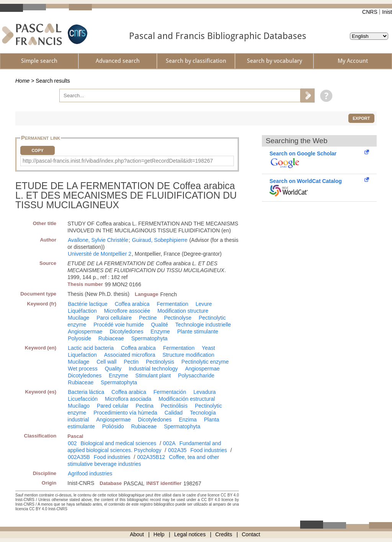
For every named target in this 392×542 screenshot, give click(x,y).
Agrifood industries (90, 473)
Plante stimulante (198, 331)
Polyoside (79, 338)
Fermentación (170, 392)
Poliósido (113, 426)
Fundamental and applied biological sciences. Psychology (144, 447)
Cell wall (106, 362)
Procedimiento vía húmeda (125, 413)
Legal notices (190, 534)
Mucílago (79, 406)
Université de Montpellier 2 (100, 254)
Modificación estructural (187, 399)
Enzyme (160, 331)
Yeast (208, 348)
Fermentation (172, 304)
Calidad (174, 413)
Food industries (209, 450)
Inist (387, 12)
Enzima (188, 420)
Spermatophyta (149, 338)
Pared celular (113, 406)
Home (22, 81)
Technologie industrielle (203, 325)
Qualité (160, 325)
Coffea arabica (132, 304)
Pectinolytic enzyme (205, 362)
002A (169, 443)
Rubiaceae (111, 338)
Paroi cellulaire (114, 318)
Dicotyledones (126, 331)
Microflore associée (127, 311)
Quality (113, 369)
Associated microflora (130, 355)
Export (361, 118)
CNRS (370, 12)
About (137, 534)
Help (159, 534)
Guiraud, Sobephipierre (160, 240)
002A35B (79, 457)
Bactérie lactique (88, 304)
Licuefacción (83, 399)
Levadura (204, 392)
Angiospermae (85, 331)
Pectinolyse (178, 318)
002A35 (177, 450)
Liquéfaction (82, 311)
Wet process (83, 369)
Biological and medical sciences (119, 443)
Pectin (131, 362)
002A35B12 (151, 457)
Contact (251, 534)
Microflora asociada (128, 399)
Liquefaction (82, 355)
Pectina (145, 406)
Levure (204, 304)
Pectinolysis (160, 362)
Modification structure (183, 311)
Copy (37, 150)
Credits (224, 534)
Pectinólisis (174, 406)
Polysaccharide (196, 375)
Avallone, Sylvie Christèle (98, 240)
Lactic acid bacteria (91, 348)
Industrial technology (153, 369)
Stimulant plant (153, 375)
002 (72, 443)
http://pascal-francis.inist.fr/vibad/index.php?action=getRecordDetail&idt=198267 (118, 161)
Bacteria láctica (86, 392)
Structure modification (188, 355)
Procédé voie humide (119, 325)
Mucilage (78, 318)
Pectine (148, 318)
